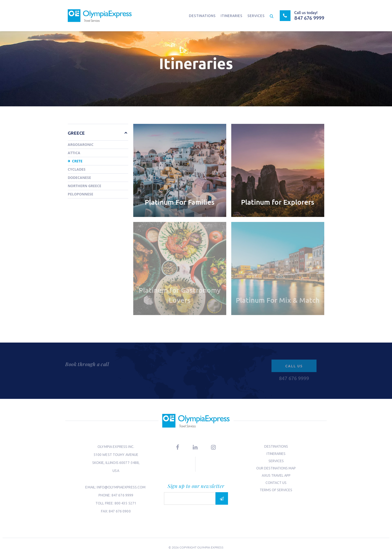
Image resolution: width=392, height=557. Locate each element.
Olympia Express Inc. (116, 447)
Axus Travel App (276, 475)
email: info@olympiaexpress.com (116, 487)
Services (256, 16)
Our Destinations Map (276, 468)
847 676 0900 (120, 511)
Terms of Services (276, 490)
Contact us (276, 483)
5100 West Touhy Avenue (116, 455)
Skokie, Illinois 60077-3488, (116, 463)
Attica (74, 153)
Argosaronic (81, 145)
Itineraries (232, 16)
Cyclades (77, 169)
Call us (294, 366)
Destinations (202, 16)
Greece (76, 133)
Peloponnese (80, 194)
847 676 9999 (122, 495)
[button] (123, 133)
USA (116, 471)
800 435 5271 (125, 503)
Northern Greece (84, 186)
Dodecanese (79, 178)
